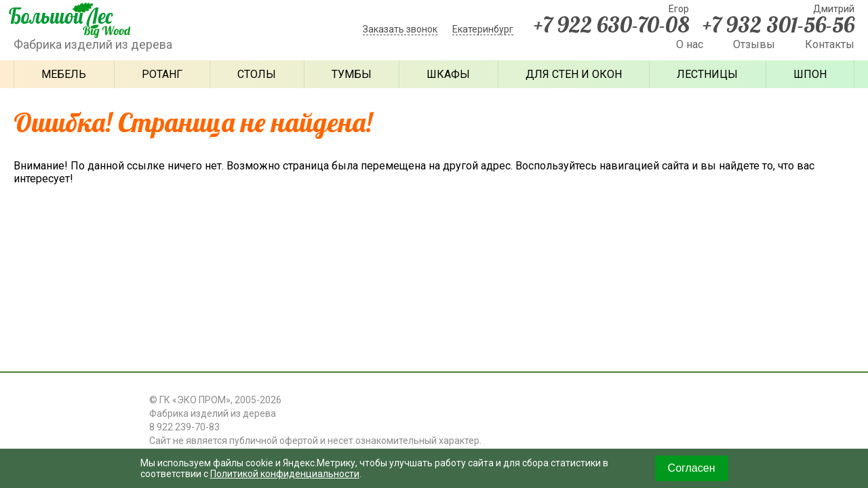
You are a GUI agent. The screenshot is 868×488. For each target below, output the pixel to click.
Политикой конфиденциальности (285, 474)
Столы (257, 74)
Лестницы (707, 74)
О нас (690, 44)
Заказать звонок (400, 29)
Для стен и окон (574, 74)
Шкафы (448, 74)
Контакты (830, 44)
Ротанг (162, 74)
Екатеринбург (483, 29)
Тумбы (352, 74)
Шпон (810, 74)
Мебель (64, 74)
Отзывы (754, 44)
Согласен (692, 468)
